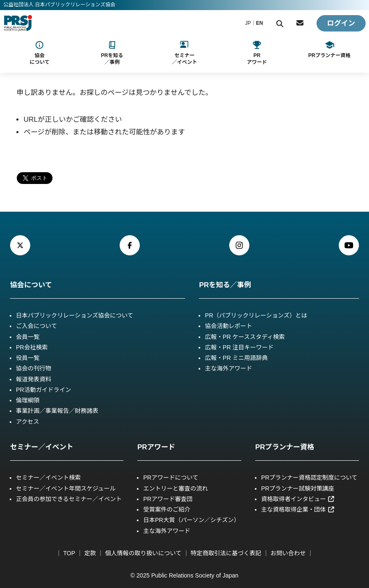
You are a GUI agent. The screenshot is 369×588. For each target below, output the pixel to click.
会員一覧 (28, 337)
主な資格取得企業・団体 (298, 509)
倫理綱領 (28, 400)
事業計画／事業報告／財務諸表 (57, 411)
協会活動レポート (228, 326)
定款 (90, 553)
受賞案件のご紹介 (167, 509)
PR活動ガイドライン (44, 390)
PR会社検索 (32, 347)
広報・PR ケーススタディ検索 (245, 337)
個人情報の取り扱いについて (143, 553)
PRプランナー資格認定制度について (309, 478)
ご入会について (37, 326)
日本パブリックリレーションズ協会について (75, 315)
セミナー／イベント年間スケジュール (66, 488)
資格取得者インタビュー (298, 499)
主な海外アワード (228, 368)
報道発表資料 (34, 379)
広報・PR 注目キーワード (239, 347)
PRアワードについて (171, 478)
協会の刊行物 (34, 368)
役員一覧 (28, 358)
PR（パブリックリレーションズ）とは (256, 315)
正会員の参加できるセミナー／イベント (69, 499)
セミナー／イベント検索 (48, 478)
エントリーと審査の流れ (175, 488)
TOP (69, 553)
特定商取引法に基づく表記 (226, 553)
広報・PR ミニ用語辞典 (236, 358)
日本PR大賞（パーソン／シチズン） (191, 520)
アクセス (27, 422)
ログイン (341, 23)
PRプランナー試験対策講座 (298, 488)
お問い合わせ (288, 553)
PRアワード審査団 (168, 499)
